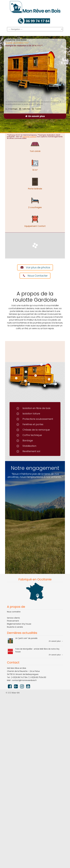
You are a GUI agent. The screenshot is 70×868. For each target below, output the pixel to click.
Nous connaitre (14, 612)
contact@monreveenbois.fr (24, 680)
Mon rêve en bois (35, 7)
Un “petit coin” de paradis (26, 638)
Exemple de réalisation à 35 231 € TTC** (24, 46)
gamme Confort (29, 137)
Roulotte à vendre (15, 627)
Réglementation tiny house (19, 624)
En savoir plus (37, 116)
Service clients (13, 618)
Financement (13, 621)
